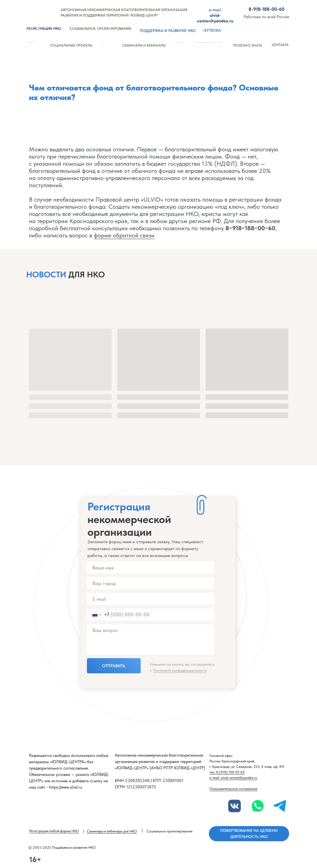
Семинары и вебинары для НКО (112, 831)
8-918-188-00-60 (267, 9)
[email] (150, 599)
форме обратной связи (124, 235)
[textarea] (150, 639)
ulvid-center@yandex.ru (215, 15)
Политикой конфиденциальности (180, 670)
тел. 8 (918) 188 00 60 (227, 772)
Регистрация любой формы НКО (54, 831)
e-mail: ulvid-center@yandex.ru (233, 778)
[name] (150, 567)
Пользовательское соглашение (233, 789)
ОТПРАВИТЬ (114, 666)
